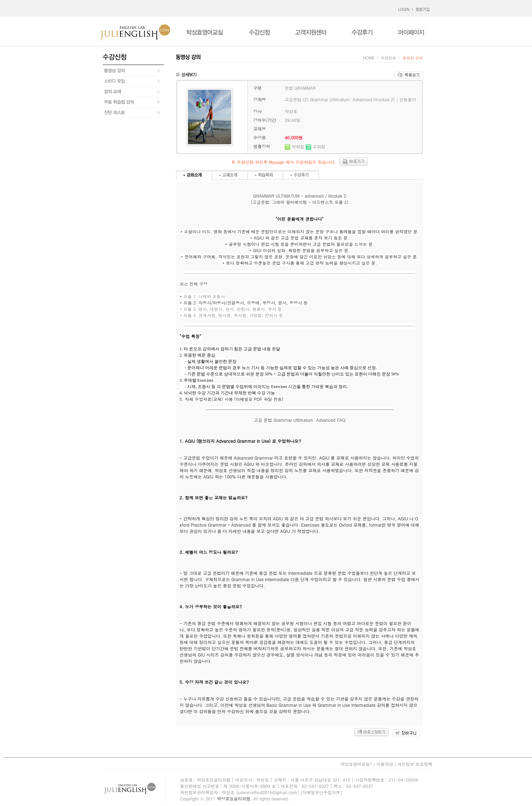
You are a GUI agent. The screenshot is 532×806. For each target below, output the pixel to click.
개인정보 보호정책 (415, 764)
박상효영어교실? (356, 764)
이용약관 (385, 764)
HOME (370, 58)
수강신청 (388, 58)
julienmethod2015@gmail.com (267, 792)
